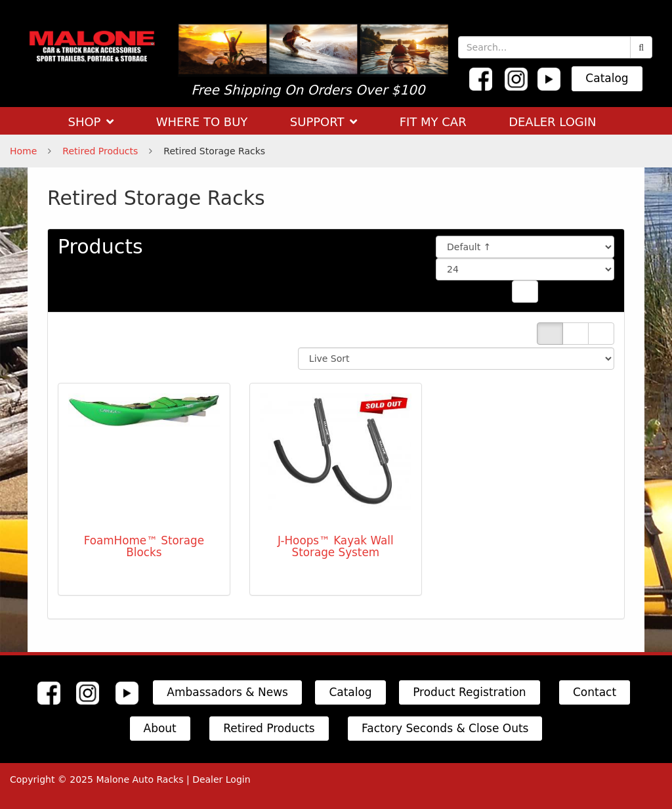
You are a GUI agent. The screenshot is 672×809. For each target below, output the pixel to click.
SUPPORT (324, 122)
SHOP (91, 122)
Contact (595, 692)
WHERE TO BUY (202, 122)
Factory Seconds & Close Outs (445, 728)
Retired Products (100, 151)
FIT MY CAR (433, 122)
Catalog (607, 78)
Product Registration (469, 692)
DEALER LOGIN (552, 122)
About (160, 728)
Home (23, 151)
